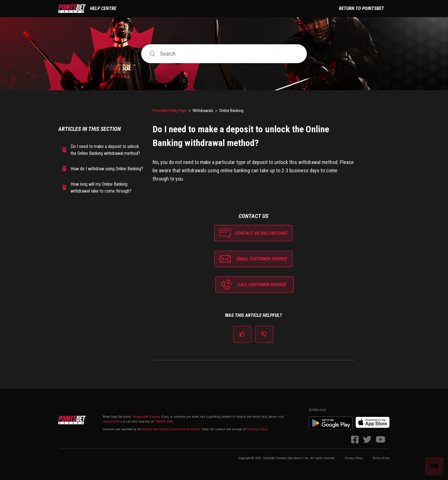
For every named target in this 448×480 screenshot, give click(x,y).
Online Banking (231, 111)
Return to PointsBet (361, 8)
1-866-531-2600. (164, 422)
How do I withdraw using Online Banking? (107, 169)
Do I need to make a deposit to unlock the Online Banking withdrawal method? (105, 150)
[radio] (242, 334)
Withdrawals (203, 111)
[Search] (224, 54)
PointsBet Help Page (170, 111)
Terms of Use (381, 458)
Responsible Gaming (146, 417)
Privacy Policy (354, 458)
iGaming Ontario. (258, 429)
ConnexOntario (112, 422)
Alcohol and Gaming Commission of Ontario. (172, 429)
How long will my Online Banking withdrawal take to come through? (101, 188)
